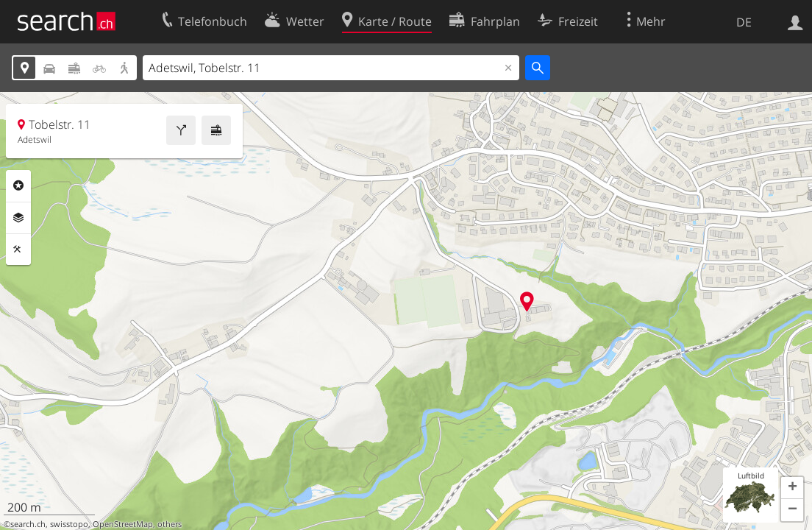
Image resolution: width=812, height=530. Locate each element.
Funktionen (18, 250)
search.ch (28, 524)
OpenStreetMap (123, 524)
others (170, 524)
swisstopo (69, 524)
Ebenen (18, 218)
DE (744, 22)
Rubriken (18, 185)
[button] (792, 488)
